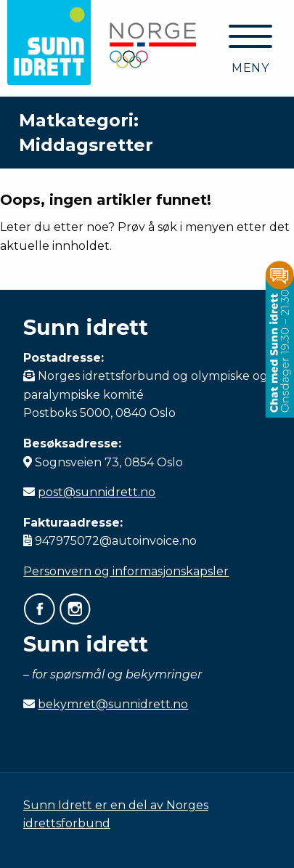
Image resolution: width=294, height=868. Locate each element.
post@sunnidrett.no (97, 492)
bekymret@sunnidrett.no (113, 704)
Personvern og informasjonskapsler (126, 571)
